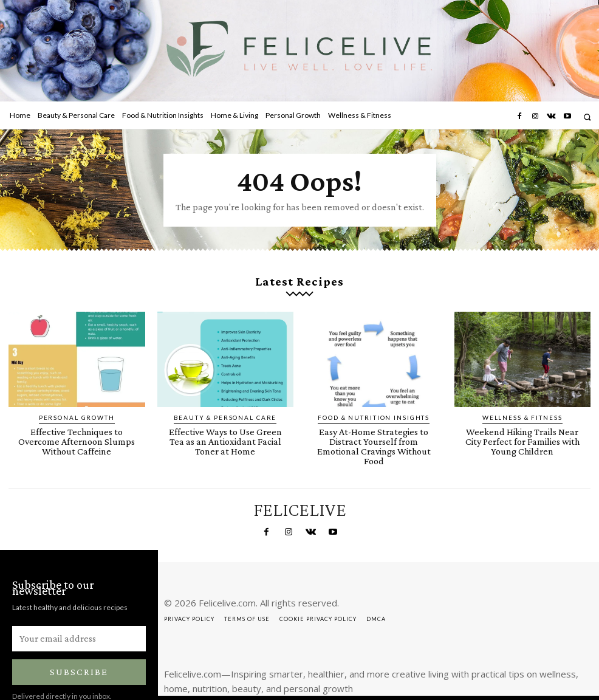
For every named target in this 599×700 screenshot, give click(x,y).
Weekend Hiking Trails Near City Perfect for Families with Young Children (522, 429)
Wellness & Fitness (522, 407)
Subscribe (79, 647)
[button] (587, 117)
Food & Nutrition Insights (374, 407)
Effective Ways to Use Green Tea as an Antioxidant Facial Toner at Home (225, 425)
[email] (79, 614)
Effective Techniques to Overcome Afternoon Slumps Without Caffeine (77, 425)
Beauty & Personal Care (225, 407)
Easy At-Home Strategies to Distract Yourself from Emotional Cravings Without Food (374, 429)
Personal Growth (77, 407)
